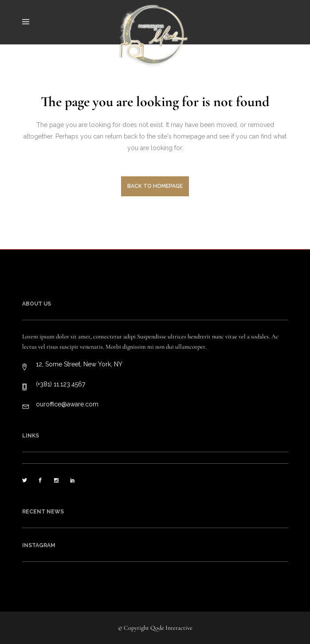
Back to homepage (155, 186)
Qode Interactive (171, 628)
